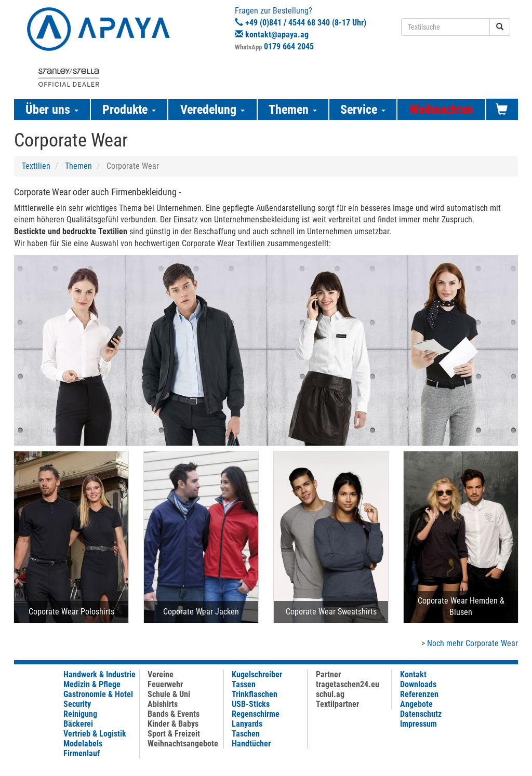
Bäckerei (78, 724)
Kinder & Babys (173, 724)
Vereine (161, 674)
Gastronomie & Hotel (98, 694)
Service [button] (363, 110)
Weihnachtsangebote (183, 744)
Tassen (244, 684)
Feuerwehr (165, 684)
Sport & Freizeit (174, 734)
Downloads (418, 684)
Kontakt (413, 674)
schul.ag (330, 694)
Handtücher (251, 744)
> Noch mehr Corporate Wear (470, 643)
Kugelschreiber (257, 674)
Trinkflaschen (255, 694)
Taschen (246, 734)
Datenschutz (421, 714)
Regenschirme (256, 714)
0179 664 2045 (289, 46)
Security (77, 704)
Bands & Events (174, 714)
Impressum (418, 724)
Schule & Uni (169, 694)
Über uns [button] (52, 110)
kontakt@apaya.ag (277, 35)
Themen (78, 166)
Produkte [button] (129, 110)
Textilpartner (337, 704)
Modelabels (83, 744)
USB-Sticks (251, 704)
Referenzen (419, 694)
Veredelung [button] (212, 110)
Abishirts (163, 704)
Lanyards (247, 724)
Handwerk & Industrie (99, 674)
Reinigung (80, 714)
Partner (328, 674)
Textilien (36, 166)
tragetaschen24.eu (348, 684)
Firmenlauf (82, 753)
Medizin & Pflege (92, 684)
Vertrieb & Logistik (95, 734)
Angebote (416, 704)
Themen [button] (293, 110)
